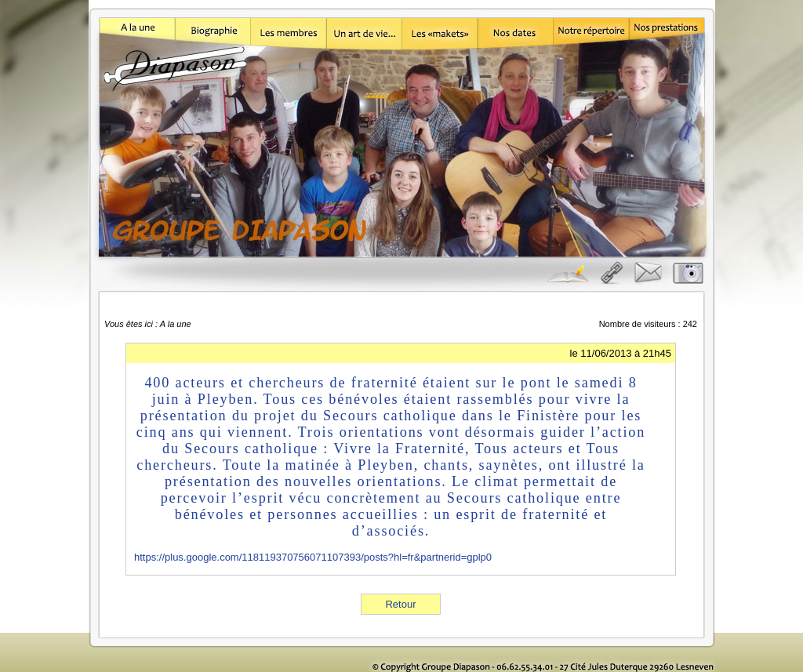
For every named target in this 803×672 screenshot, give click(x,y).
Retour (400, 604)
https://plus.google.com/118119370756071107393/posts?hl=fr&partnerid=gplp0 (313, 557)
